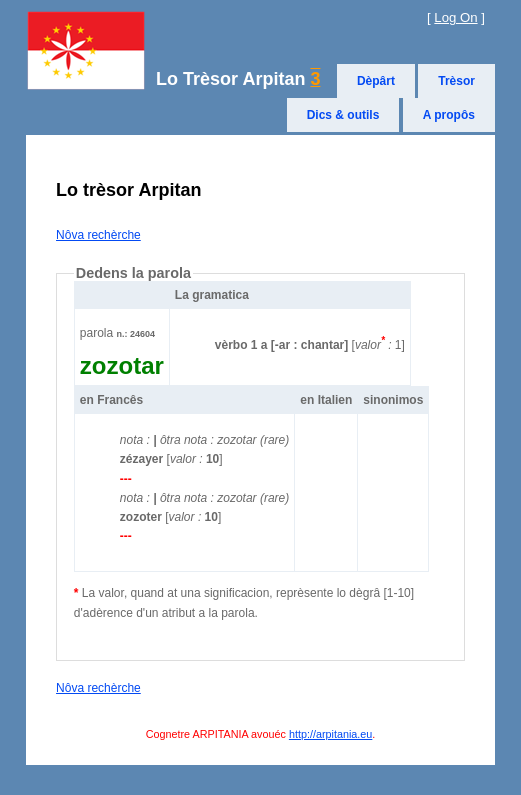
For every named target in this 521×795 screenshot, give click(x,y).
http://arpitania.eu (330, 734)
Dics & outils (343, 115)
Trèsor (456, 81)
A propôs (449, 115)
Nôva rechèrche (98, 235)
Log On (455, 17)
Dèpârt (376, 81)
